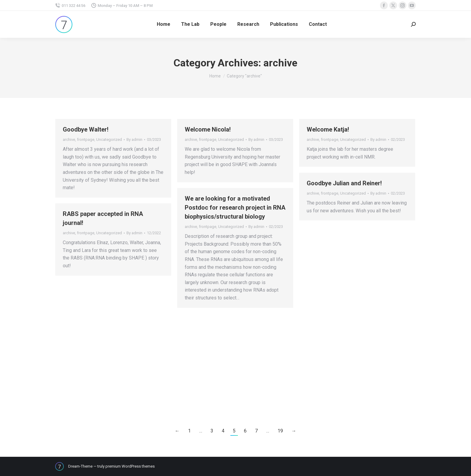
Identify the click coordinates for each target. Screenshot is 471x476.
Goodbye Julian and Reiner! (344, 183)
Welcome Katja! (328, 129)
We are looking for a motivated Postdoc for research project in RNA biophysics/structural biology (235, 208)
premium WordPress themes (130, 466)
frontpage (86, 139)
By (134, 139)
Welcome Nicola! (208, 129)
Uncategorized (109, 139)
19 (280, 431)
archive (69, 139)
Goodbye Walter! (86, 129)
